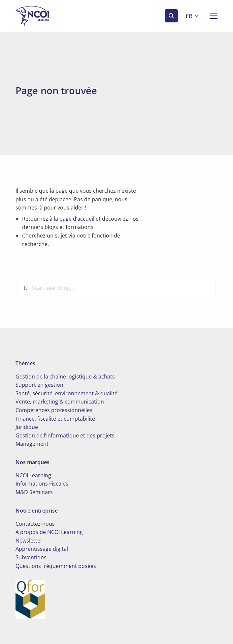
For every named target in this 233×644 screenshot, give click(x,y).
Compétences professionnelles (54, 410)
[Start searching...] (116, 288)
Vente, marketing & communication (60, 402)
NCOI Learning (33, 475)
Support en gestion (39, 385)
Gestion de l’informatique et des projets (65, 435)
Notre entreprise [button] (37, 511)
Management (32, 444)
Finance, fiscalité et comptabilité (55, 419)
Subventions (31, 557)
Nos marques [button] (33, 462)
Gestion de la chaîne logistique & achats (65, 377)
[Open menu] (211, 16)
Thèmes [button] (25, 363)
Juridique (27, 427)
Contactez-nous (35, 524)
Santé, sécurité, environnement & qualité (67, 393)
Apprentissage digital (42, 549)
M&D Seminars (34, 492)
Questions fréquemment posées (56, 566)
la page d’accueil (74, 219)
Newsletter (29, 541)
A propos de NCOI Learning (49, 532)
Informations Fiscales (42, 484)
